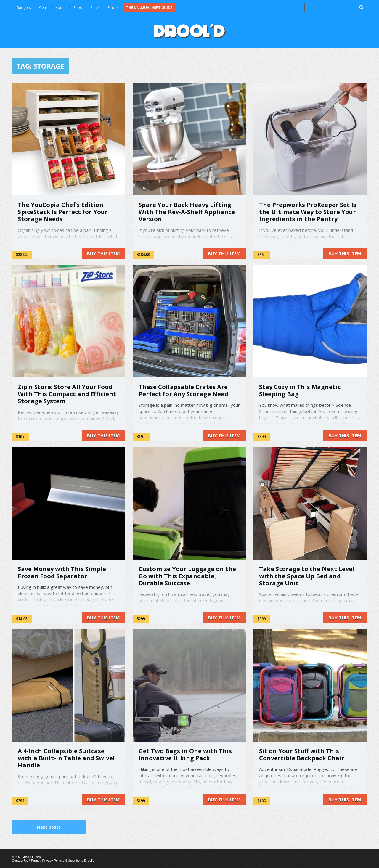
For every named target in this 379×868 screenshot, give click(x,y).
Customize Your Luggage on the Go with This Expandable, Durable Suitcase (187, 576)
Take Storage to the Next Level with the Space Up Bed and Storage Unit (307, 576)
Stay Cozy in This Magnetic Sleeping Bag (300, 390)
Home (60, 7)
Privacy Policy (52, 860)
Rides (95, 7)
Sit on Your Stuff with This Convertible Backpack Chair (302, 754)
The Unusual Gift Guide (148, 7)
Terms (35, 860)
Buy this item (103, 253)
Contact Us (20, 860)
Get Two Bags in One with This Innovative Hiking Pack (185, 754)
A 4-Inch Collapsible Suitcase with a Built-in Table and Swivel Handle (66, 758)
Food (78, 7)
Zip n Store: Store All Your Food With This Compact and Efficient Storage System (67, 394)
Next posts (49, 827)
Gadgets (23, 7)
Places (113, 7)
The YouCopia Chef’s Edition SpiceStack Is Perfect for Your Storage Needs (63, 212)
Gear (43, 7)
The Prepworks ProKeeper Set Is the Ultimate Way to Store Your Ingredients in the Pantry (308, 212)
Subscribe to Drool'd (80, 860)
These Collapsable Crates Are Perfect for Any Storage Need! (184, 390)
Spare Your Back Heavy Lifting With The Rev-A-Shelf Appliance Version (187, 212)
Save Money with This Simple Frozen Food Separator (62, 572)
